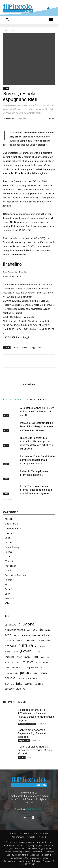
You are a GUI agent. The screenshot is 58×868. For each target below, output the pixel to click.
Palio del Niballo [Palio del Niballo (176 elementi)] (18, 668)
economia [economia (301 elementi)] (40, 646)
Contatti (43, 837)
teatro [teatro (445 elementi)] (39, 684)
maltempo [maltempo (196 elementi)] (44, 657)
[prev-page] (5, 501)
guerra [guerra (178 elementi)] (37, 652)
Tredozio (9, 598)
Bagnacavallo (12, 524)
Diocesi (9, 542)
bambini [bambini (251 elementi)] (26, 635)
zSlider (8, 603)
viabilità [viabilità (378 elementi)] (21, 689)
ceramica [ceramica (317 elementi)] (31, 640)
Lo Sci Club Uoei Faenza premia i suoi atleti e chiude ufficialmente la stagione (36, 490)
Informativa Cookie (40, 834)
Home (6, 30)
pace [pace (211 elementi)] (7, 668)
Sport (14, 30)
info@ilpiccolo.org (35, 809)
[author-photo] (29, 379)
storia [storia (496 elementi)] (28, 684)
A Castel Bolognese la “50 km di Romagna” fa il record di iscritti (37, 411)
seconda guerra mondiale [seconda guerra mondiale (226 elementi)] (29, 678)
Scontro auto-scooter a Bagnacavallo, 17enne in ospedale (32, 733)
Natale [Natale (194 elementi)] (39, 662)
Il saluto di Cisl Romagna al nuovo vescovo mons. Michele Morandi (35, 750)
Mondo (9, 570)
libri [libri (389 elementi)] (35, 657)
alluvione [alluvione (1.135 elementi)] (26, 624)
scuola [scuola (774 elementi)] (10, 678)
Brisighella (10, 533)
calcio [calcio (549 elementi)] (46, 635)
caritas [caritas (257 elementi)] (20, 640)
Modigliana (10, 566)
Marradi (9, 561)
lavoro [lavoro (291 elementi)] (27, 657)
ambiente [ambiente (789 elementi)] (35, 629)
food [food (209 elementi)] (16, 652)
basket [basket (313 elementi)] (36, 635)
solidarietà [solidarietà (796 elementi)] (14, 683)
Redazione (11, 119)
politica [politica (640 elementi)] (26, 673)
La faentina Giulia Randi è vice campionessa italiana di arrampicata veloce (37, 460)
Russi (8, 584)
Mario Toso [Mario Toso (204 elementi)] (10, 662)
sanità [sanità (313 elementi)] (44, 673)
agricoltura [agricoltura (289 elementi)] (11, 625)
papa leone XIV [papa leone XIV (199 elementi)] (11, 673)
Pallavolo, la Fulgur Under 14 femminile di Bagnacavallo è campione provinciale (37, 426)
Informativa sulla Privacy (18, 834)
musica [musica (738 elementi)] (28, 662)
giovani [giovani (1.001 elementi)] (26, 651)
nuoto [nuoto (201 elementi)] (46, 662)
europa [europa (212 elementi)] (8, 652)
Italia (7, 556)
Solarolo (9, 589)
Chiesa (8, 538)
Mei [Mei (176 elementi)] (19, 663)
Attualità (9, 519)
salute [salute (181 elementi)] (36, 673)
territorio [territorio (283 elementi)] (9, 689)
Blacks (24, 347)
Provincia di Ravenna (15, 575)
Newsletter (32, 837)
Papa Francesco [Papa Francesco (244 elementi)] (34, 668)
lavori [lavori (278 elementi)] (19, 657)
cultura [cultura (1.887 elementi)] (26, 645)
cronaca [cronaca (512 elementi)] (11, 646)
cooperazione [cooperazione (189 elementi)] (44, 641)
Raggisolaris (36, 347)
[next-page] (10, 501)
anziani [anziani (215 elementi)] (48, 630)
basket (15, 347)
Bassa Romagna (13, 528)
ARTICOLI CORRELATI (13, 399)
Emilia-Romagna (13, 547)
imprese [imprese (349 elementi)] (10, 657)
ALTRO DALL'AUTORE (36, 399)
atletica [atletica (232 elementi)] (17, 635)
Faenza (9, 552)
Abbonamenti (18, 837)
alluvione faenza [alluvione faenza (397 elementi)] (15, 630)
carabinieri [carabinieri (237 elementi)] (10, 640)
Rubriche (9, 580)
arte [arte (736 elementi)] (8, 635)
